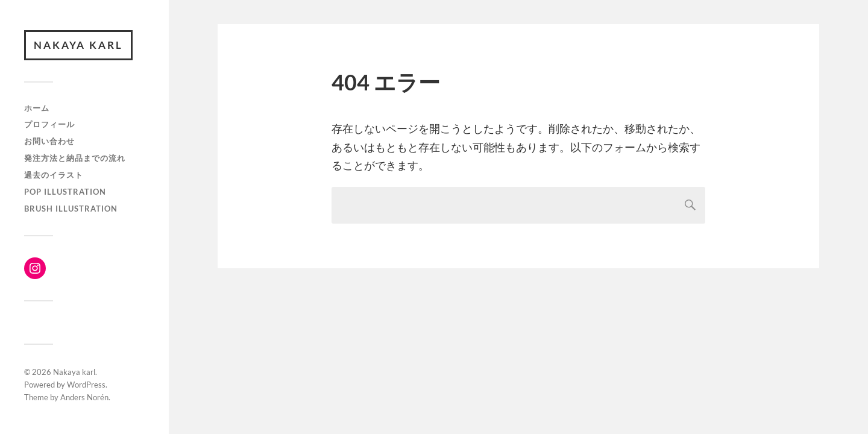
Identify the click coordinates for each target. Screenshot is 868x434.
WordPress (86, 385)
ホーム (37, 108)
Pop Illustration (65, 192)
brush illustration (71, 209)
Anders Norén (84, 397)
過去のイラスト (54, 175)
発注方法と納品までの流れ (75, 158)
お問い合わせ (49, 141)
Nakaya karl (78, 45)
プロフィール (49, 124)
